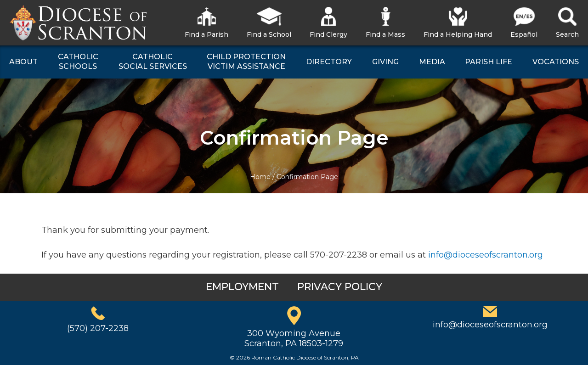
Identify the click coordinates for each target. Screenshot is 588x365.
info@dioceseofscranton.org (486, 255)
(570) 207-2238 (98, 328)
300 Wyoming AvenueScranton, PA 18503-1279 (294, 338)
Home (260, 177)
